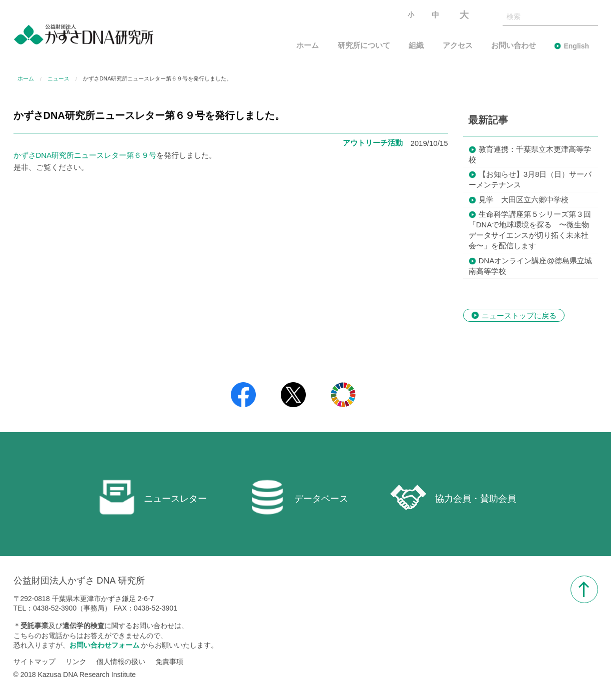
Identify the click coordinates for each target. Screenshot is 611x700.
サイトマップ (34, 662)
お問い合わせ (514, 46)
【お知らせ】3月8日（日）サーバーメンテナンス (530, 179)
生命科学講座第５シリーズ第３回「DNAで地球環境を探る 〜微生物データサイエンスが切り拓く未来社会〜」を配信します (530, 230)
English (576, 46)
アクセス (458, 46)
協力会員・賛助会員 (453, 497)
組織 (416, 46)
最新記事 (488, 120)
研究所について (364, 46)
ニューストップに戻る (519, 315)
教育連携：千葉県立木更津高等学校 (530, 154)
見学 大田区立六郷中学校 (524, 200)
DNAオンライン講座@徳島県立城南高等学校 (530, 266)
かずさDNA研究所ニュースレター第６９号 (85, 155)
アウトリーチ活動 (373, 143)
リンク (76, 662)
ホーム (307, 46)
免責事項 (169, 662)
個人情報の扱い (121, 662)
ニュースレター (153, 497)
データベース (299, 497)
